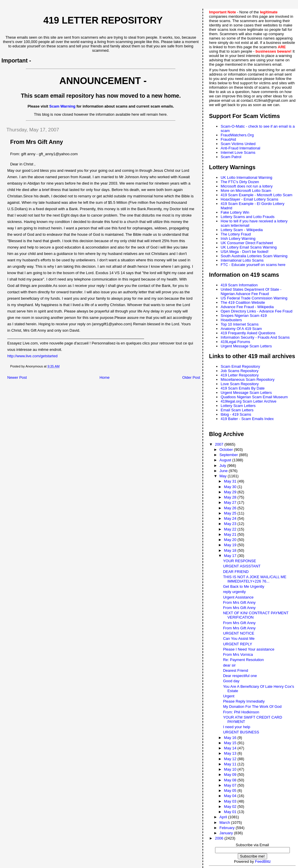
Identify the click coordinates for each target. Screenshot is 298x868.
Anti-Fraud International (240, 148)
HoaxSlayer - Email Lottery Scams (249, 199)
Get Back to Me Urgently (244, 586)
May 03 (231, 801)
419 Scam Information (239, 285)
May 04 (231, 796)
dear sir (229, 665)
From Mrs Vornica (238, 654)
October (227, 450)
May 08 (231, 780)
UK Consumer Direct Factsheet (247, 243)
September (229, 455)
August (226, 460)
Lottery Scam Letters (238, 406)
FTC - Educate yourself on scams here (253, 265)
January (227, 833)
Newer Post (17, 377)
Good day (231, 681)
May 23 (231, 524)
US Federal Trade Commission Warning (254, 298)
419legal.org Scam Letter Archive (249, 401)
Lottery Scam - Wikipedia (242, 230)
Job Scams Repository (240, 371)
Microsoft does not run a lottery (246, 186)
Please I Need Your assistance (249, 649)
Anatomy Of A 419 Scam (241, 329)
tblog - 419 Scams (236, 414)
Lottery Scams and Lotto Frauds (248, 217)
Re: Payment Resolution (243, 660)
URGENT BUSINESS (241, 732)
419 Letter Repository (103, 20)
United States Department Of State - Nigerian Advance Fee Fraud (251, 292)
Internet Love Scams (238, 152)
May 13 (231, 753)
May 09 (231, 775)
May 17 (231, 556)
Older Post (191, 377)
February (228, 828)
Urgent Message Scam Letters (246, 346)
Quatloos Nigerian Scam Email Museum (254, 397)
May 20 (231, 540)
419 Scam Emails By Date (243, 388)
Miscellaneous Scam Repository (248, 379)
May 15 (231, 743)
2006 (220, 838)
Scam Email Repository (240, 366)
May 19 (231, 545)
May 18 (231, 550)
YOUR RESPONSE (239, 561)
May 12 (231, 759)
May (223, 476)
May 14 (231, 748)
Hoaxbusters (231, 320)
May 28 (231, 497)
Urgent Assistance (238, 597)
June (224, 471)
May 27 (231, 502)
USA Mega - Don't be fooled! (244, 252)
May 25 (231, 513)
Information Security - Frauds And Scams (255, 337)
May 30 (231, 487)
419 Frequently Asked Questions (248, 333)
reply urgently (234, 592)
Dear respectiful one (240, 676)
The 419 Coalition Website (243, 302)
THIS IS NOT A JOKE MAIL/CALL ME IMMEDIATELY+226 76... (254, 579)
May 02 (231, 807)
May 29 (231, 492)
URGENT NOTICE (238, 633)
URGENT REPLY (237, 644)
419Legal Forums (235, 342)
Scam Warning (62, 106)
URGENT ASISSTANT (242, 566)
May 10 (231, 769)
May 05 (231, 791)
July (223, 466)
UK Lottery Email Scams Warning (249, 247)
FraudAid (228, 139)
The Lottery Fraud (236, 234)
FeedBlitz (263, 861)
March (225, 823)
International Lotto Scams (242, 260)
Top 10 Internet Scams (240, 324)
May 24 (231, 518)
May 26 (231, 508)
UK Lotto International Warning (246, 177)
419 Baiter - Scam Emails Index (247, 419)
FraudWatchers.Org (237, 135)
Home (105, 377)
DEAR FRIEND (236, 572)
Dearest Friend (235, 670)
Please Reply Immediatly (244, 701)
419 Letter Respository (240, 375)
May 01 (231, 812)
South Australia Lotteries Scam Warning (254, 256)
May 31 (231, 481)
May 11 (231, 764)
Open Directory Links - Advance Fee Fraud (256, 311)
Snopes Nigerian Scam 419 (244, 316)
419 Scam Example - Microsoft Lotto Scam (256, 195)
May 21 (231, 534)
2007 (220, 444)
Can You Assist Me (239, 639)
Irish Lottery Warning (238, 239)
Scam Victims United (238, 144)
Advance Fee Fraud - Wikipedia (247, 307)
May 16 (231, 738)
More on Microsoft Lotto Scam (246, 191)
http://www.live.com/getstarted (32, 356)
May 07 (231, 785)
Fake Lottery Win (235, 212)
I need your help (236, 727)
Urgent (229, 696)
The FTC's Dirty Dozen (240, 182)
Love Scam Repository (240, 384)
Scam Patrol (231, 157)
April (224, 817)
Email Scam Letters (237, 410)
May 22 (231, 529)
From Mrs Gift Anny (239, 602)
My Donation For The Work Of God (252, 707)
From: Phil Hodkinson (241, 712)
